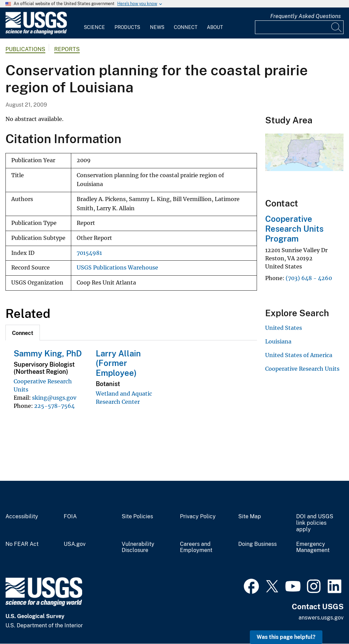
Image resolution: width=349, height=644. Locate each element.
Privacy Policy (198, 517)
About (215, 27)
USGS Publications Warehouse (117, 268)
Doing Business (257, 544)
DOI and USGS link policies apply (315, 523)
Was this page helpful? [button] (286, 637)
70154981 (89, 253)
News (157, 27)
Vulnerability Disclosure (138, 547)
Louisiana (278, 341)
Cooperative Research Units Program (294, 229)
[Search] (337, 27)
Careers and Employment (196, 547)
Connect (186, 27)
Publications (25, 49)
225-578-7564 (54, 406)
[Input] (299, 27)
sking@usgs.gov (54, 398)
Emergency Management (313, 547)
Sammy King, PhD (48, 353)
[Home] (36, 33)
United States (284, 328)
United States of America (299, 355)
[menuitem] (94, 23)
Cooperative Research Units (302, 369)
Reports (67, 49)
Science (94, 27)
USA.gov (75, 544)
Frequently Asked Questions (306, 16)
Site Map (250, 517)
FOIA (70, 517)
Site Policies (137, 517)
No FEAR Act (22, 544)
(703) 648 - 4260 (309, 278)
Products (127, 27)
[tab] (23, 333)
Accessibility (22, 517)
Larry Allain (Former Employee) (118, 363)
